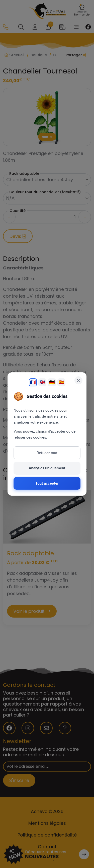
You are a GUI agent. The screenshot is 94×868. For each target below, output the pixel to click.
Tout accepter (47, 483)
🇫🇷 (33, 382)
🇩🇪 (52, 382)
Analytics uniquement (47, 468)
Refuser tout (47, 453)
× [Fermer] (79, 380)
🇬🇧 (42, 382)
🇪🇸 (61, 382)
